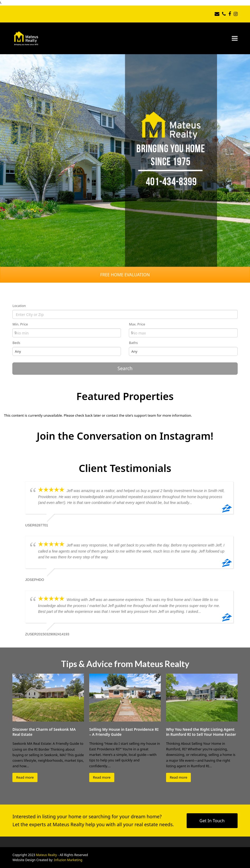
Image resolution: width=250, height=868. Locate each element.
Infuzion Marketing (68, 860)
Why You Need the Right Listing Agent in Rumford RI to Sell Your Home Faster (201, 732)
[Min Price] (67, 333)
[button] (235, 38)
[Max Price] (183, 333)
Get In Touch (212, 821)
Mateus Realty (46, 855)
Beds (16, 343)
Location (19, 306)
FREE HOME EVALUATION (125, 275)
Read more (25, 777)
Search (125, 368)
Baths (133, 343)
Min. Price (20, 324)
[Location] (125, 314)
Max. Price (137, 324)
